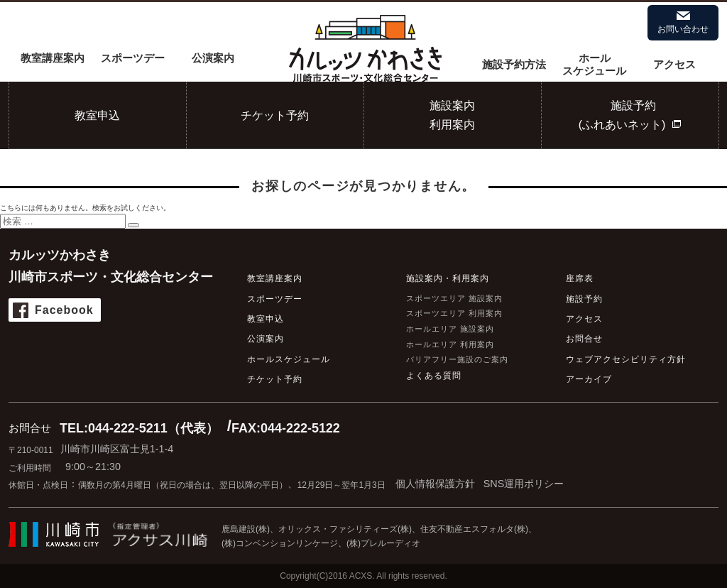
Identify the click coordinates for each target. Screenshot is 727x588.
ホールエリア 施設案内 (450, 329)
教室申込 (97, 115)
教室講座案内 (53, 58)
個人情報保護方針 (435, 484)
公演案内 (213, 58)
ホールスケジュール (594, 64)
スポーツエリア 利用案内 (454, 313)
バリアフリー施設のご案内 (457, 359)
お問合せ (584, 339)
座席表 (580, 278)
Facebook (64, 310)
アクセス (674, 64)
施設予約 (584, 299)
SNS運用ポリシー (524, 484)
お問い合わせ (683, 29)
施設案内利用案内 (452, 115)
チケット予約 (275, 115)
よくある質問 (434, 376)
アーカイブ (589, 379)
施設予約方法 (514, 64)
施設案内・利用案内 (448, 278)
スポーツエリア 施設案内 (454, 298)
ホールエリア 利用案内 (450, 344)
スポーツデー (133, 58)
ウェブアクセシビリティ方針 (626, 359)
